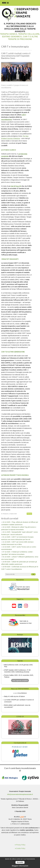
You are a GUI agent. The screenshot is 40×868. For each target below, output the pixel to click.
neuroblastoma (7, 119)
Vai (33, 574)
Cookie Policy (21, 848)
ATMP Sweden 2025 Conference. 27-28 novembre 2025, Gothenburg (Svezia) (17, 671)
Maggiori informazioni (20, 866)
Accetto (20, 862)
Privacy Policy (21, 845)
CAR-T (24, 115)
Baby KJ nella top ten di (14, 696)
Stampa (29, 514)
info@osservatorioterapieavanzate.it (20, 794)
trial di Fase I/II (16, 186)
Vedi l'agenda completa (20, 680)
